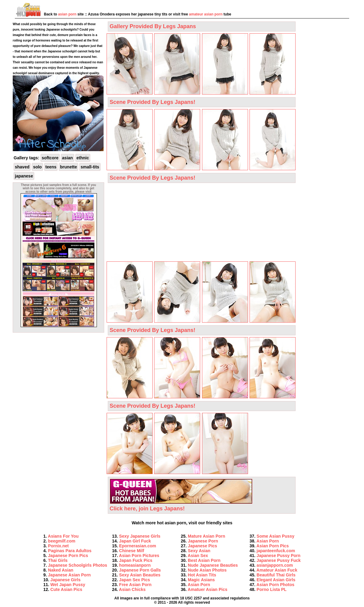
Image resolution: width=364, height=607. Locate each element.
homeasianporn (135, 565)
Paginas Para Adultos (70, 551)
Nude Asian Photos (207, 570)
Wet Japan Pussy (68, 585)
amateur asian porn (206, 14)
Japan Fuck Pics (136, 560)
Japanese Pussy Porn (278, 556)
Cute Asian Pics (66, 589)
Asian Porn (199, 585)
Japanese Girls (65, 580)
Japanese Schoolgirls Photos (78, 565)
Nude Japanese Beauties (213, 565)
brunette (68, 167)
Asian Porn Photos (275, 585)
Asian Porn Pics (273, 546)
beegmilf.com (62, 541)
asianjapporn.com (275, 565)
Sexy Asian (199, 551)
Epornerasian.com (137, 546)
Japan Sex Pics (134, 580)
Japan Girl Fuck (135, 541)
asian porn (67, 14)
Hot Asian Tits (202, 575)
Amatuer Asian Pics (208, 589)
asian (68, 158)
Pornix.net (58, 546)
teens (51, 167)
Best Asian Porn (204, 560)
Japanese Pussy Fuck (279, 560)
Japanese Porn (203, 541)
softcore (50, 158)
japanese (24, 176)
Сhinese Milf (131, 551)
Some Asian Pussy (275, 536)
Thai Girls (58, 560)
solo (37, 167)
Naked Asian (61, 570)
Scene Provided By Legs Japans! (152, 102)
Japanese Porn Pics (68, 556)
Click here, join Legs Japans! (181, 505)
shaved (22, 167)
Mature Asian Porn (206, 536)
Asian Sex (198, 556)
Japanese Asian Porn (69, 575)
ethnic (83, 158)
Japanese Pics (202, 546)
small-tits (90, 167)
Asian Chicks (132, 589)
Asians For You (63, 536)
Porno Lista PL (271, 589)
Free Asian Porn (135, 585)
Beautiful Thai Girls (276, 575)
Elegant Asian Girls (276, 580)
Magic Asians (201, 580)
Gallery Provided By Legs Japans (153, 26)
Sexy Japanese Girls (140, 536)
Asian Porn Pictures (139, 556)
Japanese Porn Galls (140, 570)
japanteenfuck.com (276, 551)
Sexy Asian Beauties (140, 575)
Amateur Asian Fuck (277, 570)
